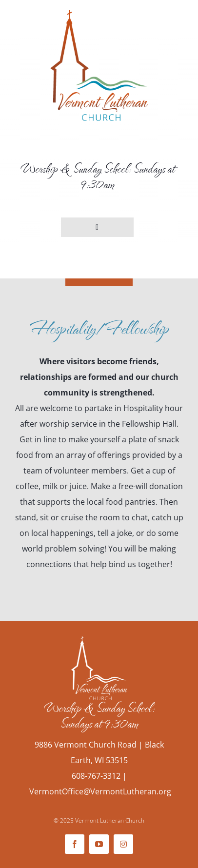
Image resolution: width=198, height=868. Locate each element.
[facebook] (75, 844)
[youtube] (99, 844)
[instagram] (123, 844)
